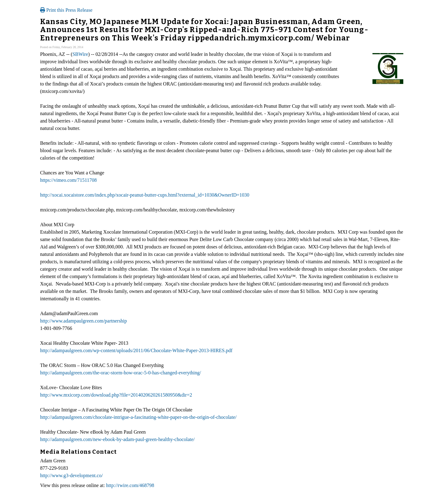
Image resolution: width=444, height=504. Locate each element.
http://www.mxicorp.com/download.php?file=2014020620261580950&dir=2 (116, 395)
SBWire (80, 54)
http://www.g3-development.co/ (71, 475)
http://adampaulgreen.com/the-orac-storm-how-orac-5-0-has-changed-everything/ (121, 373)
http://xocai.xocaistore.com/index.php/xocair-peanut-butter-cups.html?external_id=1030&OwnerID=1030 (145, 195)
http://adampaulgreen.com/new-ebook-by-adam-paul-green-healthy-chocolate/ (117, 439)
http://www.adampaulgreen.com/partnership (84, 321)
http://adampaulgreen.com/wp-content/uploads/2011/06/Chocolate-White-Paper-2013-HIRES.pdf (136, 350)
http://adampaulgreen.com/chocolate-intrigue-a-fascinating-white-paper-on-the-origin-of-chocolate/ (138, 417)
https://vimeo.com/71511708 (68, 180)
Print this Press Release (66, 10)
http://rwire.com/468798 (130, 485)
